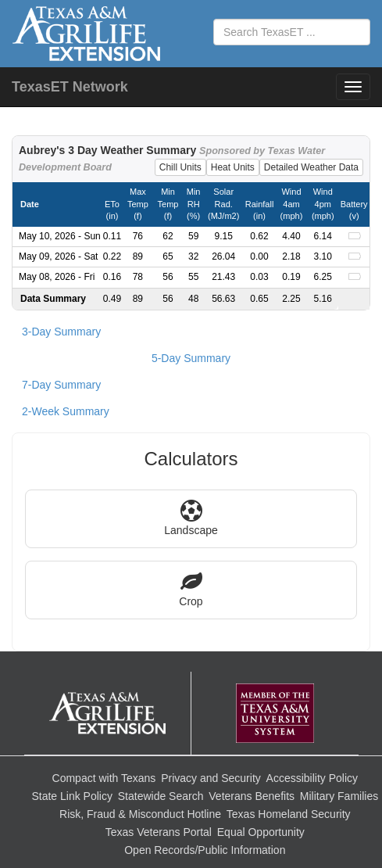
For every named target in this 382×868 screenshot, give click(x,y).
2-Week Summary (66, 411)
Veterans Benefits (252, 796)
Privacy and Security (211, 778)
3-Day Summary (61, 332)
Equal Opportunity (261, 832)
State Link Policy (72, 796)
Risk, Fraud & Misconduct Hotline (140, 814)
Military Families (339, 796)
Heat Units (233, 167)
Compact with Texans (104, 778)
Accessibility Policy (312, 778)
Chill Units (180, 167)
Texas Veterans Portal (159, 832)
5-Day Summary (191, 358)
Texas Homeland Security (289, 814)
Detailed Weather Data (311, 167)
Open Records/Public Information (205, 850)
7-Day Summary (61, 385)
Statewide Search (161, 796)
